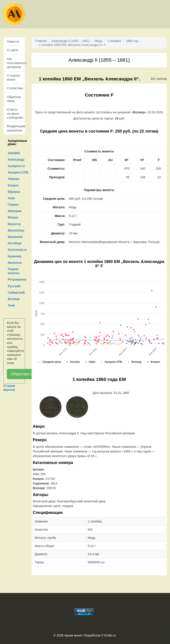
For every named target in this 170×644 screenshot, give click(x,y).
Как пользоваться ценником (16, 63)
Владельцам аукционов (16, 128)
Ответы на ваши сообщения (15, 114)
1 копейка (114, 41)
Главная (41, 41)
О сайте (13, 50)
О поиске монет (13, 78)
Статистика (15, 88)
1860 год (132, 41)
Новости (13, 42)
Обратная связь (14, 99)
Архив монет (73, 635)
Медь (98, 41)
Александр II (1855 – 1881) (71, 41)
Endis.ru (110, 635)
